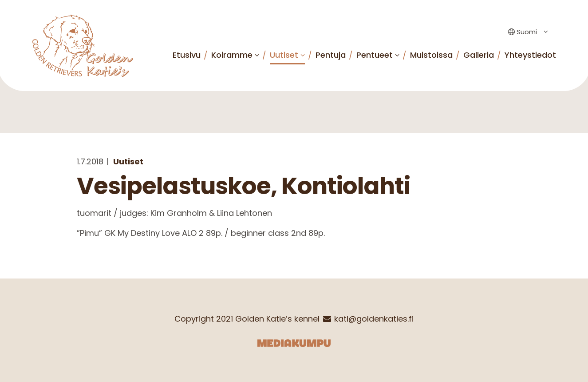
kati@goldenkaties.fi (374, 319)
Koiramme (232, 55)
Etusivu (187, 55)
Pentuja (331, 55)
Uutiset (284, 55)
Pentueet (375, 55)
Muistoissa (431, 55)
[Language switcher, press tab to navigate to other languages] (526, 32)
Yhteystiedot (530, 55)
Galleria (479, 55)
